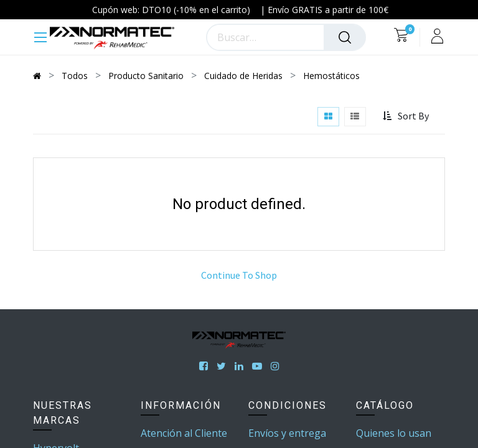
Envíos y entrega (287, 433)
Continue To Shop (239, 275)
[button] (407, 116)
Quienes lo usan (394, 433)
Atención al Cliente (184, 433)
